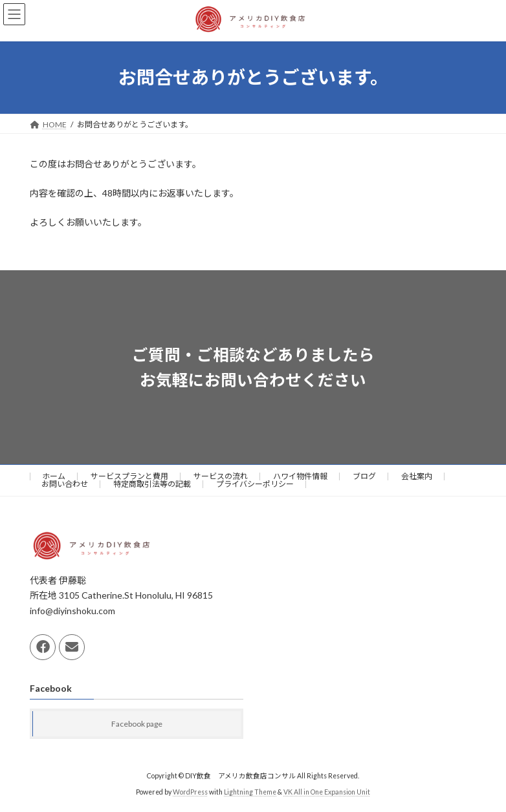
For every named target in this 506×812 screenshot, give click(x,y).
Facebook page (137, 724)
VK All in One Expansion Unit (327, 792)
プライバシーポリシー (255, 484)
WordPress (190, 792)
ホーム (54, 476)
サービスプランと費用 (129, 476)
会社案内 (417, 476)
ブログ (364, 476)
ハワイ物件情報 (300, 476)
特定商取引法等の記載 (152, 484)
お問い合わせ (65, 484)
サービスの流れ (221, 476)
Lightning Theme (250, 792)
